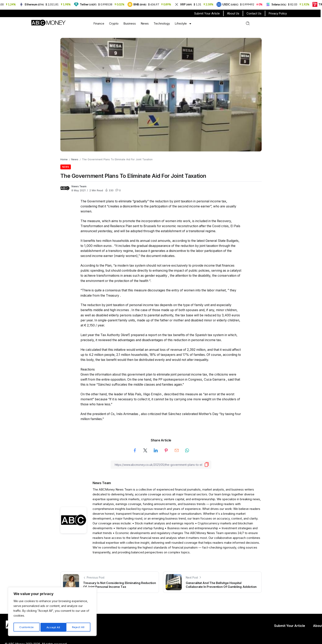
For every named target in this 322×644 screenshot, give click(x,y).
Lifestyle (183, 24)
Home (64, 159)
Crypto (114, 23)
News (145, 23)
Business (130, 23)
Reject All (53, 627)
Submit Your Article (207, 13)
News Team (79, 186)
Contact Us (254, 13)
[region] (52, 612)
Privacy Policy (278, 13)
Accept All (79, 627)
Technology (162, 23)
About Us (233, 13)
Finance (99, 23)
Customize (26, 627)
